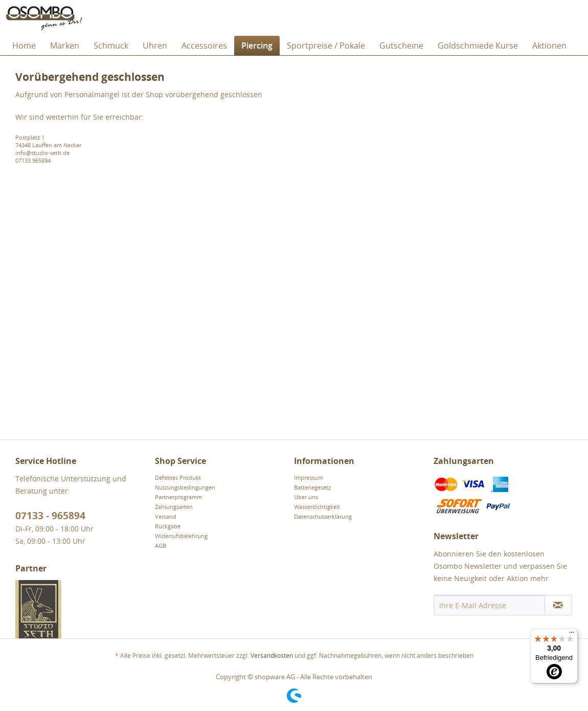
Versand (166, 516)
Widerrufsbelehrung (181, 536)
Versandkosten (272, 656)
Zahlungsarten (174, 507)
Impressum (309, 477)
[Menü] (572, 635)
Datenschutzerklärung (323, 516)
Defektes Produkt (178, 477)
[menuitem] (24, 46)
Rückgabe (168, 526)
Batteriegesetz (312, 487)
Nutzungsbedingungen (185, 487)
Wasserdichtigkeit (317, 507)
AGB (161, 546)
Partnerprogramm (178, 497)
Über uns (306, 497)
